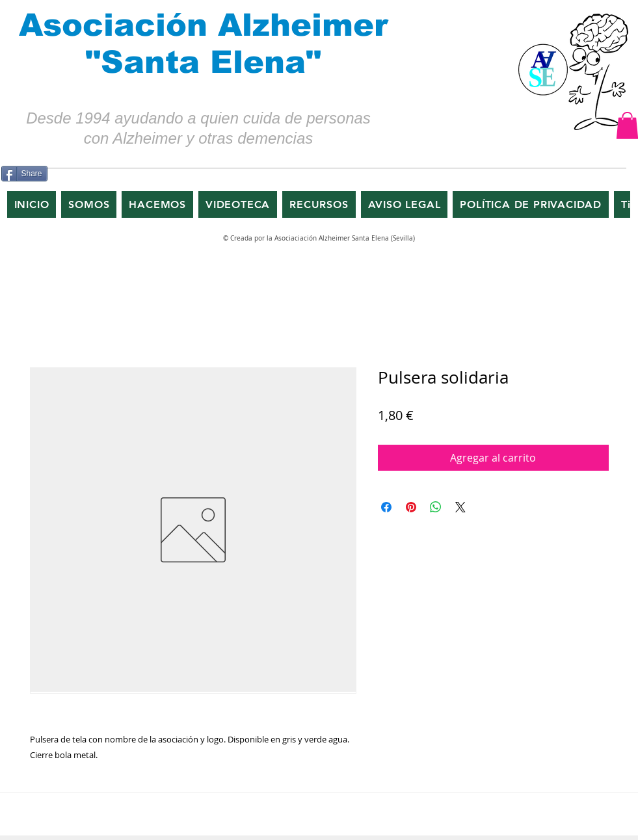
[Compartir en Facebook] (386, 507)
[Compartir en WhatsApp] (436, 507)
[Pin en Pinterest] (411, 507)
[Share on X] (460, 507)
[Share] (24, 174)
